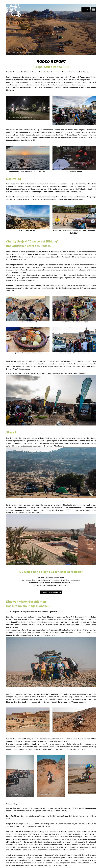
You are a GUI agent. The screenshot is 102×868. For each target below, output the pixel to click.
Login (86, 10)
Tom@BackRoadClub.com (59, 586)
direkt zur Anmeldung (51, 593)
